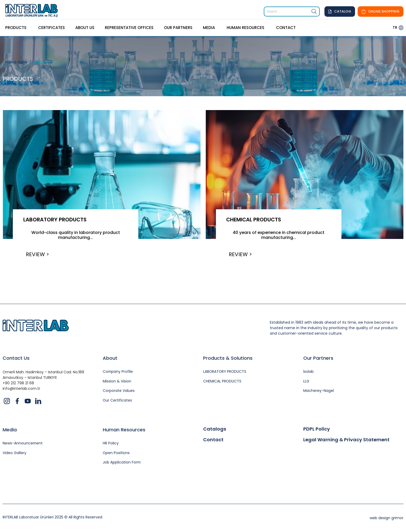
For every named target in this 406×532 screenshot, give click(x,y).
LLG (306, 382)
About (110, 358)
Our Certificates (118, 401)
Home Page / (19, 62)
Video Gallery (15, 453)
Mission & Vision (117, 382)
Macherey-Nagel (319, 391)
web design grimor (387, 518)
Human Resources (124, 430)
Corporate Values (119, 391)
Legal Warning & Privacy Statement (346, 440)
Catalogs (215, 429)
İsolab (308, 372)
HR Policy (111, 444)
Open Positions (116, 453)
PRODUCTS (43, 62)
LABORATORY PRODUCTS (55, 220)
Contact (213, 440)
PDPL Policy (317, 429)
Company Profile (118, 372)
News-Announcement (23, 444)
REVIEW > (38, 254)
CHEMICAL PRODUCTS (255, 220)
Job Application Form (122, 463)
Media (10, 430)
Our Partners (318, 358)
